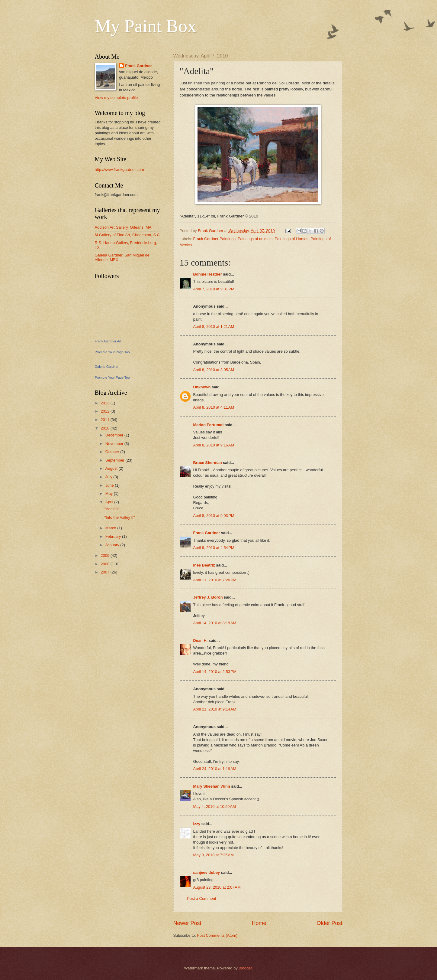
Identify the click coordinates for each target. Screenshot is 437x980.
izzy (197, 824)
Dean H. (201, 640)
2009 (105, 555)
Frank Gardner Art (108, 341)
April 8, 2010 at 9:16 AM (214, 445)
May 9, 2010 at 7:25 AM (214, 855)
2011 (105, 420)
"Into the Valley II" (120, 517)
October (113, 452)
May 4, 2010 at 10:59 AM (215, 807)
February (114, 536)
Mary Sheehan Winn (212, 786)
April (110, 502)
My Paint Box (146, 26)
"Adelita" (112, 509)
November (115, 444)
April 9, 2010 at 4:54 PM (214, 548)
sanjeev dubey (207, 872)
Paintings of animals (255, 239)
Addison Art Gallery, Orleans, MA (123, 227)
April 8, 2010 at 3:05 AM (214, 370)
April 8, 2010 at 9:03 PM (214, 516)
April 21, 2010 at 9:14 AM (215, 709)
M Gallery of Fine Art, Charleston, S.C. (128, 235)
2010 (105, 428)
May (110, 493)
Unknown (202, 387)
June (110, 485)
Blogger (245, 968)
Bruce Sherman (208, 463)
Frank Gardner (207, 533)
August (112, 468)
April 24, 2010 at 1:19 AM (215, 769)
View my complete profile (116, 98)
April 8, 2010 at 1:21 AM (214, 327)
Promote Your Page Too (112, 352)
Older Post (329, 923)
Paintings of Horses (291, 239)
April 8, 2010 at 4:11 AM (214, 407)
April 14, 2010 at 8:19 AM (215, 623)
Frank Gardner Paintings (214, 239)
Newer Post (187, 923)
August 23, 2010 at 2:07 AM (217, 887)
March (111, 528)
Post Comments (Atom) (217, 935)
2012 (105, 411)
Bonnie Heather (208, 274)
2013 (105, 403)
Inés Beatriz (204, 565)
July (109, 477)
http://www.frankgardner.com (119, 170)
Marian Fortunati (209, 425)
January (113, 545)
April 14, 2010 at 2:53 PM (215, 672)
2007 (105, 572)
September (116, 460)
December (115, 435)
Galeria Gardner (107, 367)
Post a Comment (202, 898)
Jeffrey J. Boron (209, 597)
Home (259, 923)
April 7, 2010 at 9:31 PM (214, 289)
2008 (105, 564)
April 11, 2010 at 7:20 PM (215, 580)
